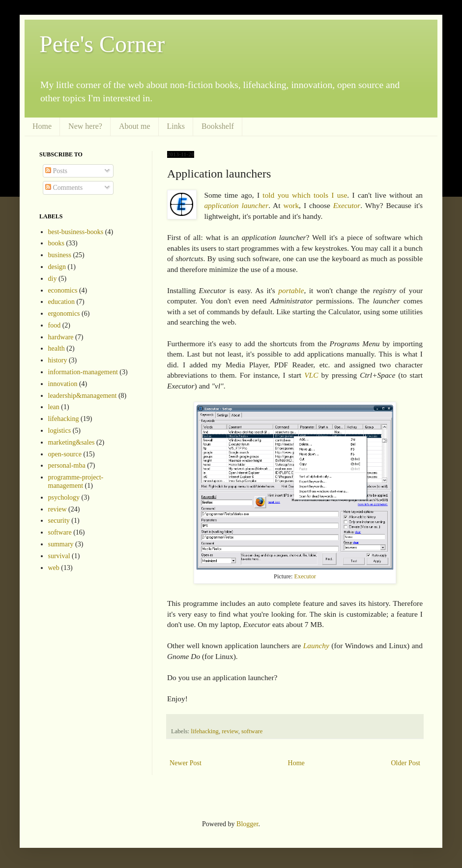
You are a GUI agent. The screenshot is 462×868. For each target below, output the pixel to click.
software (252, 731)
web (54, 568)
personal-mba (67, 465)
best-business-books (76, 232)
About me (135, 126)
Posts (56, 171)
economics (63, 290)
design (57, 267)
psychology (64, 497)
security (59, 521)
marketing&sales (72, 442)
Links (176, 126)
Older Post (406, 763)
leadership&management (83, 396)
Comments (64, 188)
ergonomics (64, 314)
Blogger (247, 824)
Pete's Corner (102, 44)
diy (53, 279)
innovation (63, 384)
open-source (65, 454)
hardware (61, 337)
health (57, 348)
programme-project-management (76, 481)
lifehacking (205, 731)
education (61, 302)
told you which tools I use (305, 195)
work (291, 205)
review (230, 731)
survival (59, 556)
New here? (85, 126)
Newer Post (186, 763)
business (60, 255)
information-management (83, 372)
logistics (60, 431)
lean (54, 407)
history (58, 360)
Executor (347, 205)
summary (61, 544)
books (56, 243)
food (55, 325)
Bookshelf (218, 126)
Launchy (316, 645)
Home (42, 126)
